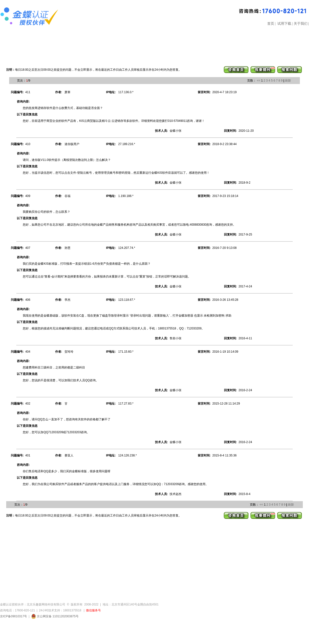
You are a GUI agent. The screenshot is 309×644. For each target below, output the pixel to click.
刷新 (288, 81)
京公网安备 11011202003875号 (55, 616)
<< (259, 81)
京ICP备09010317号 (13, 616)
